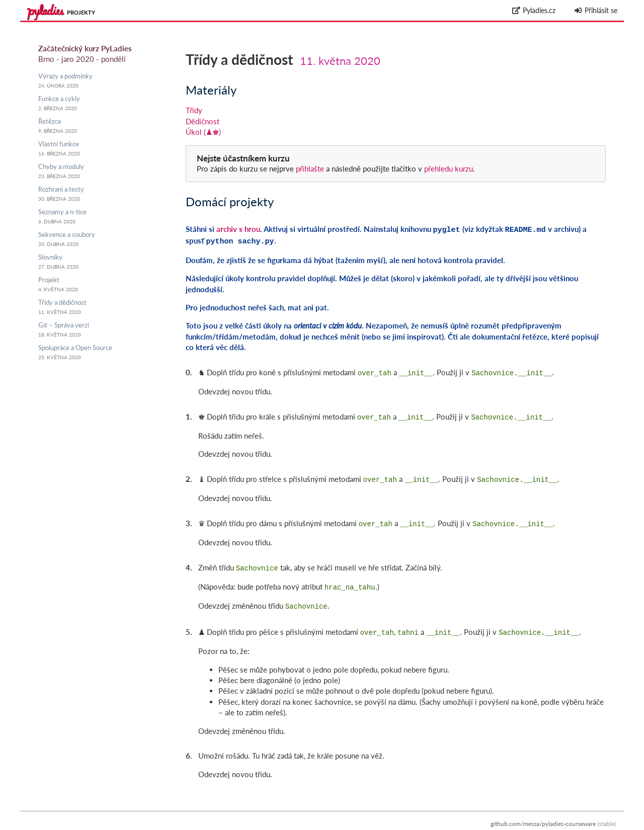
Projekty (81, 12)
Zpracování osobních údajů (580, 825)
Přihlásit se (595, 10)
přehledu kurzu (448, 169)
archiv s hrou (238, 229)
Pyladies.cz (534, 10)
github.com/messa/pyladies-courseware (543, 814)
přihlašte (310, 169)
